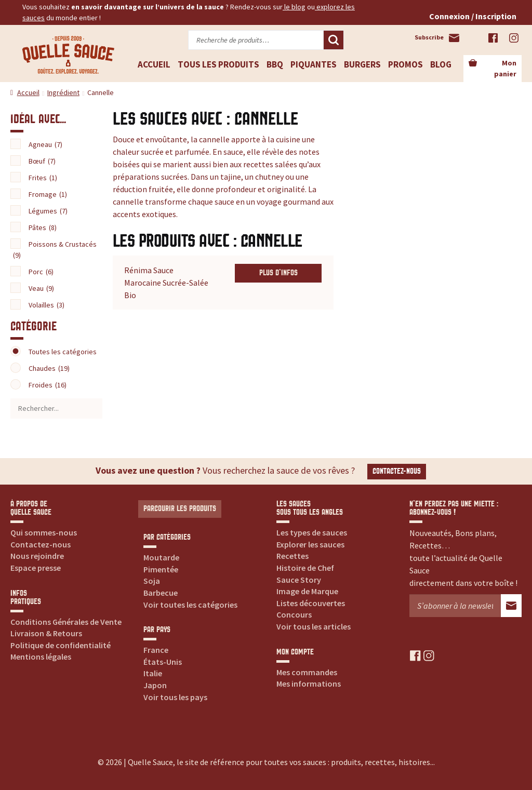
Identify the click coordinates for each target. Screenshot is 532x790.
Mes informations (309, 684)
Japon (155, 685)
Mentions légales (41, 657)
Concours (294, 614)
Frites (43, 178)
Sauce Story (299, 580)
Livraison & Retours (46, 633)
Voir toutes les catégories (190, 605)
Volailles (46, 305)
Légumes (48, 211)
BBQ (275, 64)
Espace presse (36, 568)
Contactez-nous (397, 471)
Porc (41, 272)
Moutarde (161, 557)
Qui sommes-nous (44, 532)
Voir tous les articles (314, 626)
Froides (48, 385)
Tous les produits (218, 64)
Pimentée (161, 569)
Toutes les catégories (63, 352)
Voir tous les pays (175, 697)
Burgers (362, 64)
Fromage (48, 194)
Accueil (154, 64)
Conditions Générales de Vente (66, 622)
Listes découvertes (311, 603)
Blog (441, 64)
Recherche (334, 40)
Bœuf (42, 161)
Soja (152, 581)
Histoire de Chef (305, 568)
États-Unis (163, 662)
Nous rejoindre (37, 556)
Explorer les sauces (310, 544)
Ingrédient (63, 92)
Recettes (292, 556)
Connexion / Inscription (473, 16)
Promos (405, 64)
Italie (153, 673)
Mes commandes (307, 672)
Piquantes (314, 64)
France (156, 650)
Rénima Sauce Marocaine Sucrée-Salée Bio (166, 283)
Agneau (45, 144)
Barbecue (161, 593)
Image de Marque (307, 591)
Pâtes (43, 227)
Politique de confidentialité (61, 645)
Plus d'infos (278, 273)
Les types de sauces (312, 532)
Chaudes (49, 368)
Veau (41, 288)
